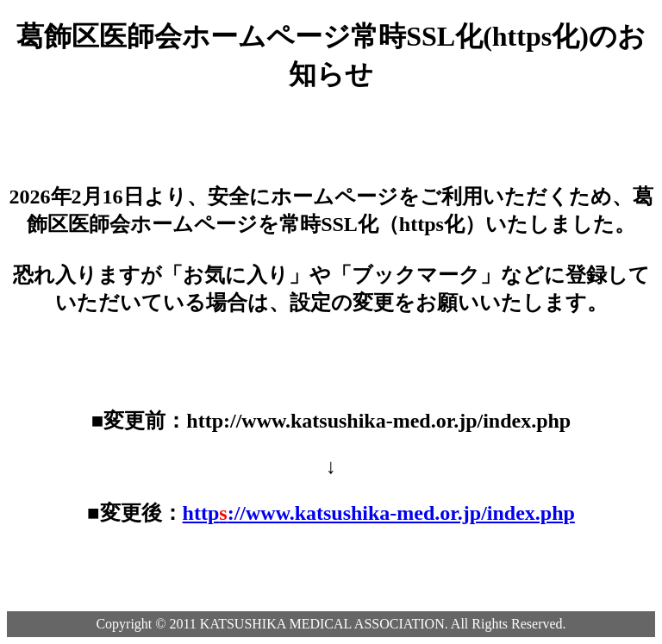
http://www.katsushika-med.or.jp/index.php (379, 513)
